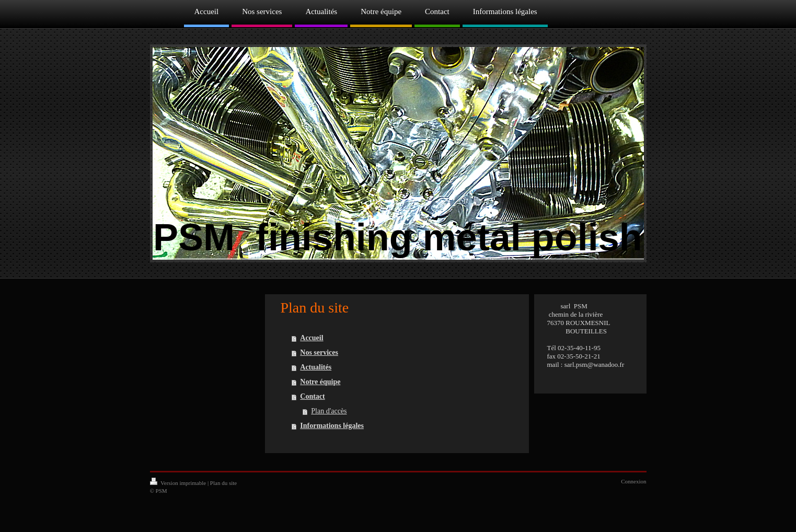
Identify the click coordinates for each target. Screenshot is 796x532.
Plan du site (223, 483)
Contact (312, 396)
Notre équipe (320, 382)
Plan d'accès (329, 411)
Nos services (319, 352)
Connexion (633, 481)
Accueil (312, 338)
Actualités (316, 367)
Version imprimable (179, 483)
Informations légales (332, 426)
